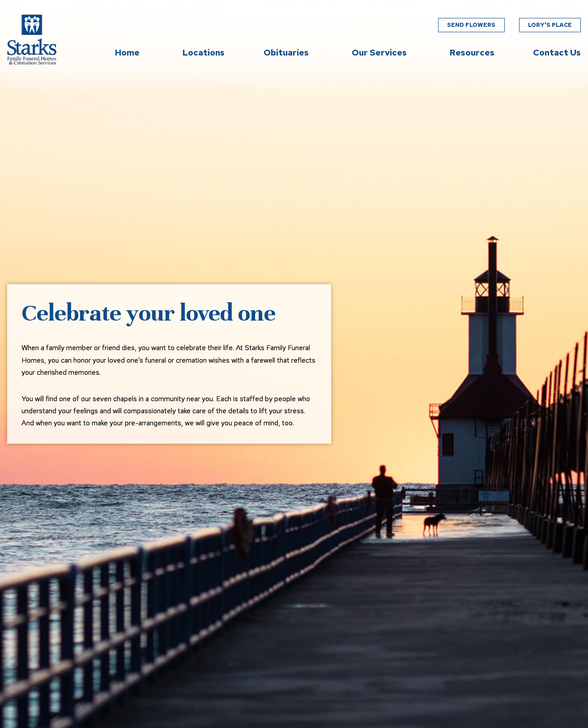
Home (127, 52)
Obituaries (286, 52)
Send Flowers (471, 25)
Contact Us (557, 52)
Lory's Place (550, 25)
